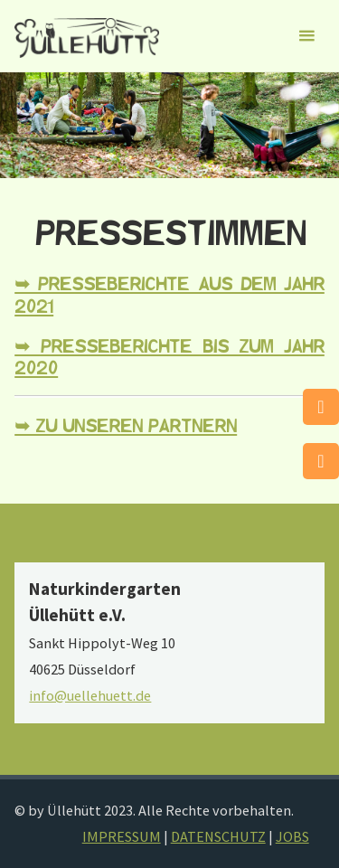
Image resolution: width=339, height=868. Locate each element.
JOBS (292, 836)
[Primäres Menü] (306, 36)
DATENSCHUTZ (218, 836)
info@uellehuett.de (90, 695)
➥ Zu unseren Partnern (126, 427)
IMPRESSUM (122, 836)
